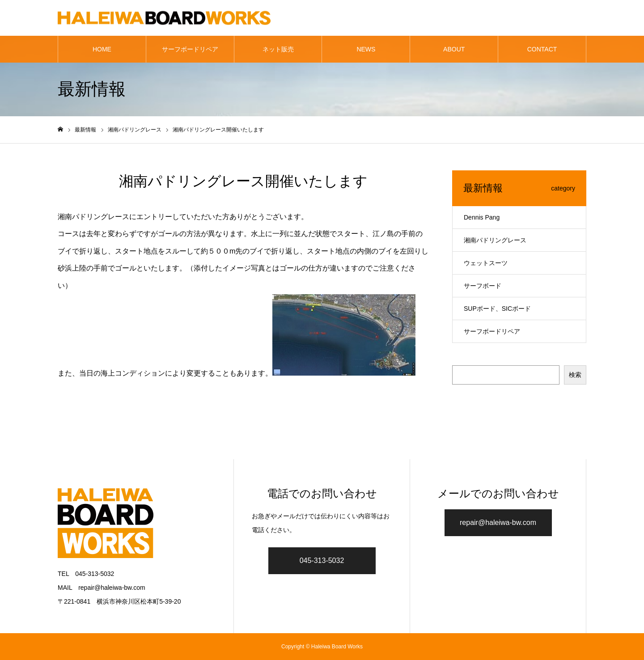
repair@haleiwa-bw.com (498, 522)
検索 (575, 375)
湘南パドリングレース (495, 240)
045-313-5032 (322, 561)
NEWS (366, 49)
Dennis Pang (482, 217)
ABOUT (454, 49)
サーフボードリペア (190, 49)
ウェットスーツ (486, 263)
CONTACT (542, 49)
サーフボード (483, 286)
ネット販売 (278, 49)
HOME (102, 49)
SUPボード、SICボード (497, 309)
